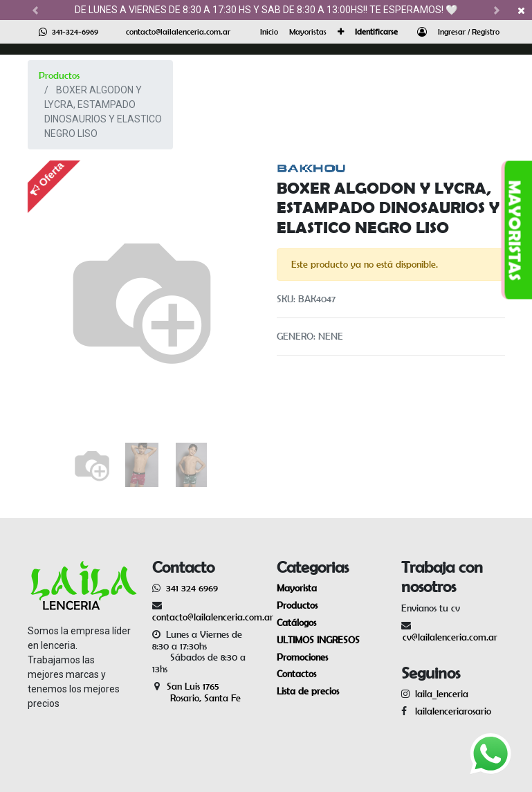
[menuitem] (269, 32)
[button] (341, 32)
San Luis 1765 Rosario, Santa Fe (196, 692)
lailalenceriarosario (450, 711)
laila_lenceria (442, 694)
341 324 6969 (192, 588)
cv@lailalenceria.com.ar (450, 637)
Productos (59, 75)
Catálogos (296, 623)
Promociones (302, 657)
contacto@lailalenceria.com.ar (178, 31)
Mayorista (297, 588)
